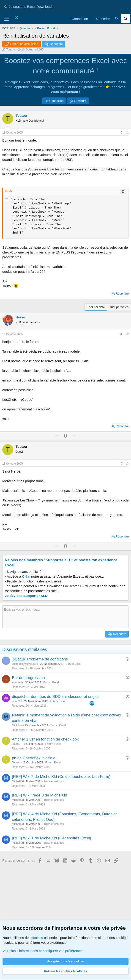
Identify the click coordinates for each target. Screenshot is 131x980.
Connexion (56, 101)
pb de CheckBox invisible (34, 758)
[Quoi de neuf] (116, 19)
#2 (127, 334)
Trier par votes (119, 307)
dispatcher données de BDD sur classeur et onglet (55, 697)
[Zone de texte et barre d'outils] (65, 617)
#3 (127, 464)
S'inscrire (80, 101)
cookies (37, 938)
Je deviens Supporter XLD (26, 596)
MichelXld (18, 781)
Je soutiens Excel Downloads (29, 7)
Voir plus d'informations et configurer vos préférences (43, 951)
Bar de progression (28, 678)
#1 (127, 133)
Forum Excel (74, 664)
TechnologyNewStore (25, 664)
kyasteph (17, 682)
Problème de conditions (47, 659)
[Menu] (6, 19)
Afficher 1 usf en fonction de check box (45, 739)
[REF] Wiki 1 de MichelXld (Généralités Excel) (52, 838)
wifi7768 (17, 701)
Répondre (122, 294)
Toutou (11, 49)
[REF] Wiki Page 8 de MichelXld (40, 795)
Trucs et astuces (54, 781)
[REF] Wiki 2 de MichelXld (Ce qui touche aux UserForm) (61, 777)
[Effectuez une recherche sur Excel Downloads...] (126, 19)
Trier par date (96, 307)
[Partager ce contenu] (121, 133)
